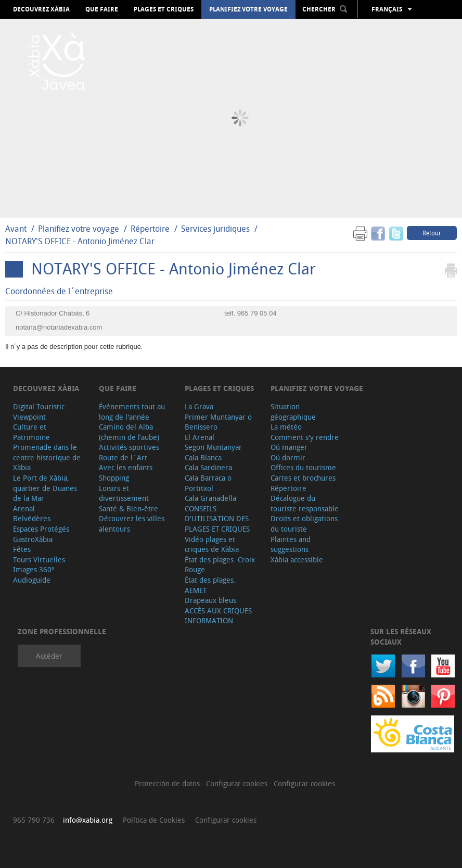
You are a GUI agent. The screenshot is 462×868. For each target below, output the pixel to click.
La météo (286, 427)
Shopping (114, 478)
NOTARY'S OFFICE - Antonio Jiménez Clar (80, 241)
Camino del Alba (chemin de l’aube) (129, 432)
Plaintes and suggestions (291, 544)
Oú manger (289, 447)
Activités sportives (129, 447)
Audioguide (32, 580)
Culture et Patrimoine (31, 432)
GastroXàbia (33, 539)
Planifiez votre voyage (248, 9)
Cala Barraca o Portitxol (208, 483)
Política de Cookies (154, 820)
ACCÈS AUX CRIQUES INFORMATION (218, 616)
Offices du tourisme (303, 467)
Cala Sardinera (208, 467)
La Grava (199, 406)
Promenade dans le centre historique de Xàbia (47, 457)
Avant (16, 229)
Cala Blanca (203, 457)
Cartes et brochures (303, 478)
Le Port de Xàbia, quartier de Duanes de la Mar (45, 488)
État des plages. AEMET (210, 585)
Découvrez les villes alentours (132, 524)
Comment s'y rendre (305, 437)
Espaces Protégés (41, 529)
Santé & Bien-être (129, 508)
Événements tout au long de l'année (132, 412)
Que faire (102, 9)
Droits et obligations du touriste (304, 524)
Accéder (49, 656)
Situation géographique (293, 412)
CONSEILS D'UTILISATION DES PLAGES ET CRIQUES (217, 519)
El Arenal (200, 437)
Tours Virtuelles (39, 559)
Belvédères (32, 518)
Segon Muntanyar (213, 447)
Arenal (24, 508)
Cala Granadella (210, 498)
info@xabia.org (88, 820)
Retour (432, 233)
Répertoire (150, 229)
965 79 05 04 (257, 313)
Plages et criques (164, 9)
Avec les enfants (126, 467)
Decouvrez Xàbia (41, 9)
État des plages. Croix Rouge (220, 565)
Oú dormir (288, 457)
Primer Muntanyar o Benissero (218, 422)
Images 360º (34, 569)
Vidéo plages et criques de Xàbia (212, 544)
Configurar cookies (238, 783)
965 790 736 (34, 820)
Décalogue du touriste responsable (305, 503)
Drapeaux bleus (210, 600)
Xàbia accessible (297, 559)
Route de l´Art (123, 457)
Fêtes (22, 549)
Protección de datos (168, 783)
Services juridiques (215, 229)
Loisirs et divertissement (124, 493)
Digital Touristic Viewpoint (39, 412)
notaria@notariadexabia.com (59, 327)
